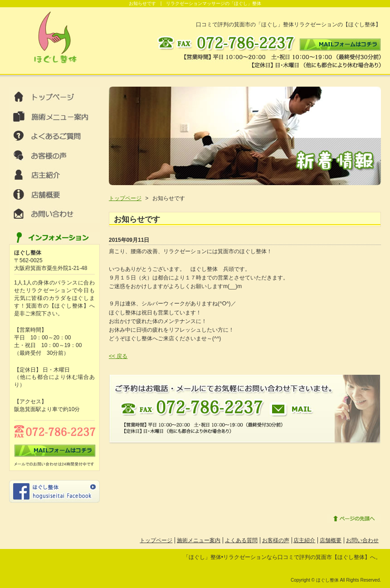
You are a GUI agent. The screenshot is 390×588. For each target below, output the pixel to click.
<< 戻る (118, 356)
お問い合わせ (362, 540)
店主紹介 (304, 540)
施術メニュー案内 (199, 540)
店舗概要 (331, 540)
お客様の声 (276, 540)
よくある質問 (241, 540)
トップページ (125, 198)
